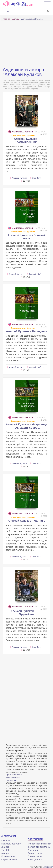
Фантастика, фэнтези (21, 132)
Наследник (11, 780)
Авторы (5, 853)
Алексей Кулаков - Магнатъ (27, 521)
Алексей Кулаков (19, 178)
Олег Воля (36, 178)
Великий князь (13, 777)
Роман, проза (35, 853)
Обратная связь (10, 860)
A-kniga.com (48, 867)
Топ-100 (5, 850)
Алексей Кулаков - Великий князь (27, 237)
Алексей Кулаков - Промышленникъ (27, 140)
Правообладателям (11, 844)
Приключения (35, 856)
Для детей (33, 850)
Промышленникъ (14, 775)
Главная (6, 841)
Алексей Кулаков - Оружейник (23, 613)
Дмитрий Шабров (36, 274)
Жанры (5, 847)
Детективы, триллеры (39, 847)
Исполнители (8, 856)
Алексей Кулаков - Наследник (26, 331)
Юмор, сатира (35, 860)
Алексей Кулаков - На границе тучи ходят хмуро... (27, 426)
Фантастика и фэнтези (40, 844)
